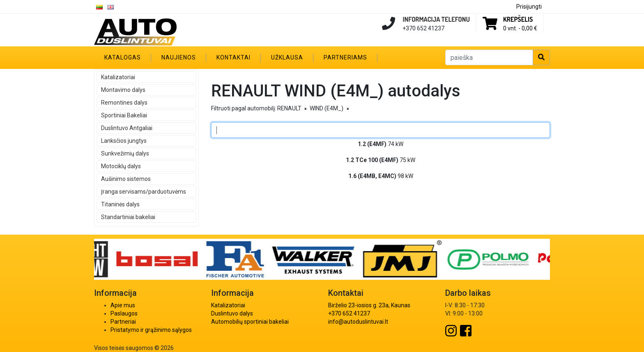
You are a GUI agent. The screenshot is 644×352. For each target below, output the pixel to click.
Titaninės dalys (120, 204)
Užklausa (287, 57)
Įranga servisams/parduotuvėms (144, 192)
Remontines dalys (124, 103)
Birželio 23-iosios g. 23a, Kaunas (369, 305)
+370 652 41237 (349, 313)
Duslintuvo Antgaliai (127, 128)
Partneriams (345, 57)
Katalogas (123, 57)
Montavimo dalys (123, 90)
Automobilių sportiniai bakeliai (250, 322)
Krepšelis (518, 19)
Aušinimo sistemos (126, 179)
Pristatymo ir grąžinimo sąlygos (151, 330)
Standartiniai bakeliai (128, 217)
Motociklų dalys (121, 166)
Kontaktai (233, 57)
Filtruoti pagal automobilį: (244, 108)
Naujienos (179, 57)
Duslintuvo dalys (232, 313)
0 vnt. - (520, 28)
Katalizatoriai (118, 77)
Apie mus (123, 305)
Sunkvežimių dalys (125, 153)
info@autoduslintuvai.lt (358, 322)
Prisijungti (529, 7)
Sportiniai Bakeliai (124, 115)
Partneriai (123, 322)
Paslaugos (124, 313)
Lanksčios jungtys (124, 141)
